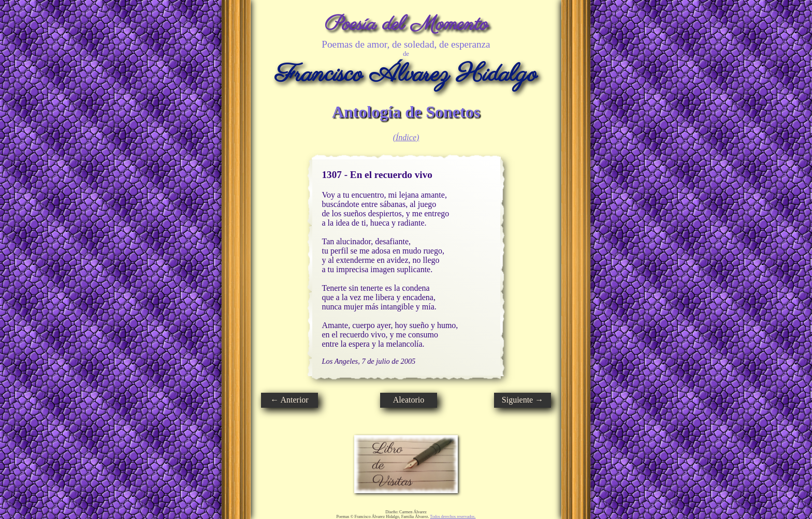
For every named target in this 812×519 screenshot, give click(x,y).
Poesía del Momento (406, 25)
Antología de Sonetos (406, 112)
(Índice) (406, 137)
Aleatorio (409, 400)
